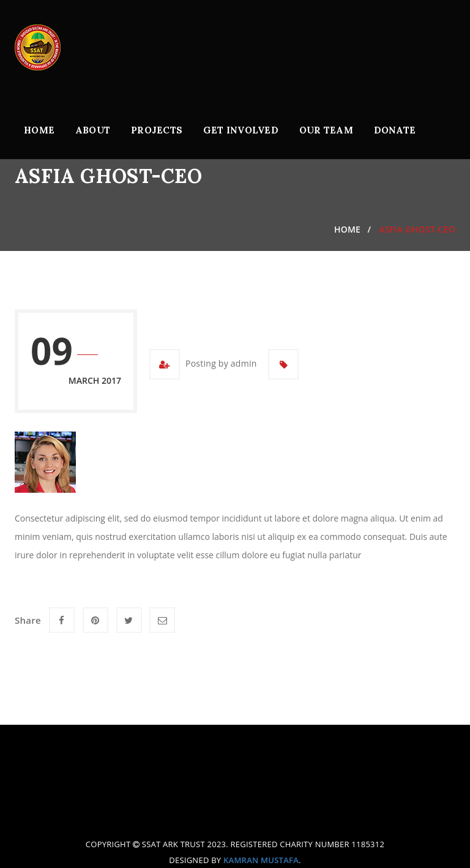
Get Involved (241, 130)
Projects (157, 130)
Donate (395, 130)
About (93, 130)
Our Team (326, 130)
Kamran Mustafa (261, 860)
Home (39, 130)
